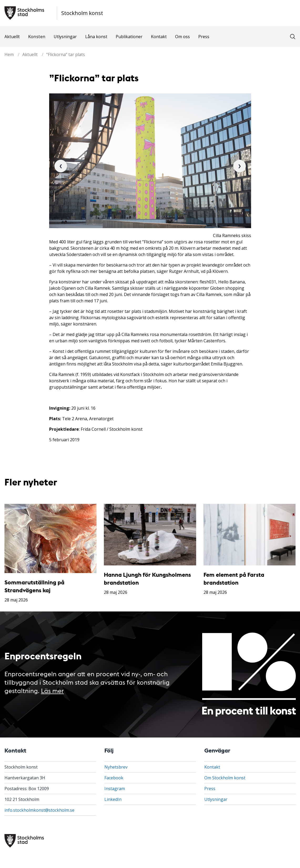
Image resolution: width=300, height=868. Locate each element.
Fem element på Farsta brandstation (234, 578)
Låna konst (96, 37)
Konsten (37, 37)
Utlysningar (65, 37)
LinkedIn (113, 799)
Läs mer (52, 690)
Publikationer (129, 37)
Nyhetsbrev (116, 767)
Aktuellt (12, 37)
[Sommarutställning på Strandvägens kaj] (51, 538)
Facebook (114, 778)
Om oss (182, 37)
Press (204, 37)
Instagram (115, 789)
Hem (9, 54)
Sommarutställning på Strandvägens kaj (34, 586)
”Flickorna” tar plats (66, 54)
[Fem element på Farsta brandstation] (250, 535)
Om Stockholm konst (225, 778)
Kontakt (159, 37)
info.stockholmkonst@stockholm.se (39, 810)
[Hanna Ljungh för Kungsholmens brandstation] (150, 535)
